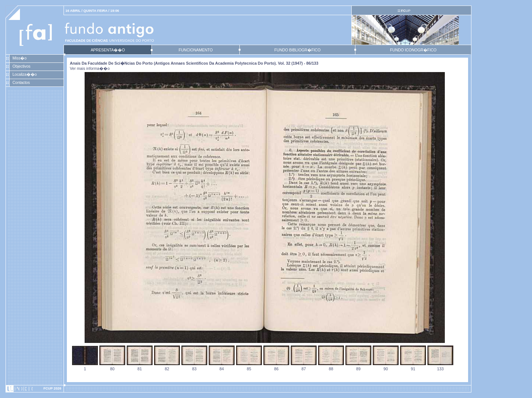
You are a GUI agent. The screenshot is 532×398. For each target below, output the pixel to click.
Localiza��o (25, 74)
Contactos (21, 82)
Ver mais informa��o (90, 68)
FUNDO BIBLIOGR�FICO (297, 50)
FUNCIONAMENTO (195, 50)
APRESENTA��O (108, 50)
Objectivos (21, 66)
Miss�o (20, 58)
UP (405, 11)
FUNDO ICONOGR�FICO (413, 50)
